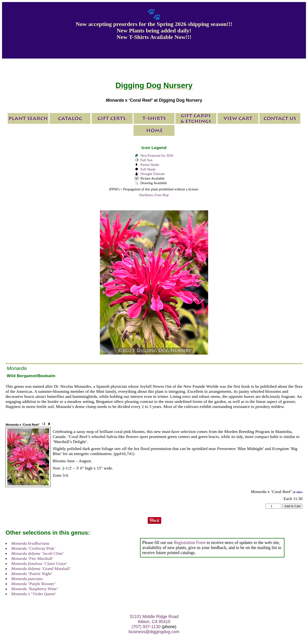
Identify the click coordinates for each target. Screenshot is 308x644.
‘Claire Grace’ (39, 563)
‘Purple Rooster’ (34, 584)
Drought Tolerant (152, 174)
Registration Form (190, 543)
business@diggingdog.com (154, 632)
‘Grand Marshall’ (41, 569)
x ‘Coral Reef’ (22, 425)
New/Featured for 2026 (157, 156)
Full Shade (148, 169)
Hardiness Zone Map (154, 195)
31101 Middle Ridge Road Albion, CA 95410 (154, 619)
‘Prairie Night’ (32, 574)
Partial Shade (150, 165)
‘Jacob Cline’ (38, 553)
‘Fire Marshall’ (32, 558)
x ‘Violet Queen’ (34, 594)
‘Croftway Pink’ (33, 548)
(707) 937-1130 (146, 627)
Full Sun (146, 160)
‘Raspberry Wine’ (35, 589)
